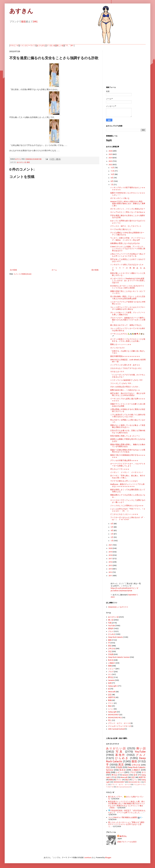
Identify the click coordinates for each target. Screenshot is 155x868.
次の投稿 (13, 270)
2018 (111, 555)
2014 (111, 569)
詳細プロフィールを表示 (127, 842)
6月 (112, 524)
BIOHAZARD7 (114, 715)
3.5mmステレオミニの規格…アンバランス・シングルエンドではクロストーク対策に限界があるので (128, 249)
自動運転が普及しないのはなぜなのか (125, 243)
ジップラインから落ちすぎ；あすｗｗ (125, 365)
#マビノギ (134, 588)
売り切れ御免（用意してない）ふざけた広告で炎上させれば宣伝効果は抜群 (128, 297)
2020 (111, 548)
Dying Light (112, 712)
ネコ (110, 674)
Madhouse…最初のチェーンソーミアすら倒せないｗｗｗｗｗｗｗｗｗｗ (127, 485)
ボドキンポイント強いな (120, 198)
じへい (111, 709)
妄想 (110, 683)
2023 (111, 161)
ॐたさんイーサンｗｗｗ (120, 469)
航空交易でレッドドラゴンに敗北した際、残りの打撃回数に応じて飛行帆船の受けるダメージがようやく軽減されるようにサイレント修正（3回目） (127, 805)
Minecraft (112, 692)
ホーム (54, 270)
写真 (110, 623)
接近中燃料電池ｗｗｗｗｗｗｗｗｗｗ (125, 356)
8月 (112, 181)
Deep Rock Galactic (116, 637)
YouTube (112, 626)
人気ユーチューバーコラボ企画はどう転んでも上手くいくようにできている (128, 255)
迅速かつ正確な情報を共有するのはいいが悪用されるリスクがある (128, 451)
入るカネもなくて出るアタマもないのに (126, 368)
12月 (113, 168)
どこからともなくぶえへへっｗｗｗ (124, 514)
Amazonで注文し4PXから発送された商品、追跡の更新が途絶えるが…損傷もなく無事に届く (128, 203)
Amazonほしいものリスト (118, 607)
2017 (111, 559)
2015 (111, 565)
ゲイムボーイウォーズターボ (120, 726)
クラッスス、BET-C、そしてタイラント (126, 226)
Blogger (108, 857)
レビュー (112, 669)
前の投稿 (95, 270)
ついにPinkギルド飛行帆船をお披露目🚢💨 (125, 817)
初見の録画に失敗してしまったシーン (125, 436)
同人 (110, 720)
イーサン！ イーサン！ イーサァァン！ (127, 472)
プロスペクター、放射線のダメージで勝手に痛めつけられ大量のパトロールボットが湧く (128, 320)
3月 (112, 534)
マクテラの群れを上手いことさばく (124, 481)
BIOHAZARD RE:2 (115, 717)
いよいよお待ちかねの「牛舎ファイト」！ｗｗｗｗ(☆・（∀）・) (128, 510)
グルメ (111, 631)
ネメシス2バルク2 (117, 348)
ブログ (111, 672)
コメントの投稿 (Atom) (22, 274)
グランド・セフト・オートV (119, 723)
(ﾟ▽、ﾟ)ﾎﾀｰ (69, 46)
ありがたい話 (22, 162)
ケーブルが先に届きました (121, 229)
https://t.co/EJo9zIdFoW (120, 588)
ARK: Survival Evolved (116, 729)
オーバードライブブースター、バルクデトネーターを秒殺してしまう (128, 465)
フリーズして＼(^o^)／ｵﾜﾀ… (121, 383)
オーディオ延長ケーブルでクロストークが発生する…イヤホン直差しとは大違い (128, 340)
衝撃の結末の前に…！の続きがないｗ (125, 390)
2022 (111, 164)
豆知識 (111, 654)
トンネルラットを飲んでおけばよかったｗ (127, 264)
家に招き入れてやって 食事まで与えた (126, 325)
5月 (112, 527)
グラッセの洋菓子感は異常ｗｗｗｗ (124, 460)
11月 (113, 171)
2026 (111, 151)
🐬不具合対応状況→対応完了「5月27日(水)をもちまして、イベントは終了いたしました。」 (127, 811)
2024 (111, 158)
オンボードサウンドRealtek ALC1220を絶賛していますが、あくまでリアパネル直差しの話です (128, 281)
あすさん (123, 836)
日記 (110, 651)
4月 (112, 530)
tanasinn (111, 680)
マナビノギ (14, 46)
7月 (112, 185)
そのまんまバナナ (117, 371)
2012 (111, 572)
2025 (111, 154)
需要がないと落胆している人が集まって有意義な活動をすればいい (128, 426)
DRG (35, 22)
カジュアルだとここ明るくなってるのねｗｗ (128, 212)
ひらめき (112, 634)
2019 (111, 552)
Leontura (88, 857)
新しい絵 (60, 46)
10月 (113, 174)
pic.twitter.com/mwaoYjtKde (121, 591)
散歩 (110, 706)
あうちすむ (41, 46)
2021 (111, 545)
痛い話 (111, 620)
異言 (110, 646)
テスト (111, 703)
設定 (110, 695)
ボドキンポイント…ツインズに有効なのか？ (128, 209)
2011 (111, 576)
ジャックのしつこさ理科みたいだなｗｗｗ (127, 505)
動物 (110, 700)
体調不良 (112, 697)
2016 (111, 562)
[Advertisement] (54, 249)
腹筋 (24, 22)
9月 (112, 178)
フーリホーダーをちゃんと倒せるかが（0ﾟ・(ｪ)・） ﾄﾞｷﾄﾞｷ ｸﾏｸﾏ (128, 518)
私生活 (111, 660)
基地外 (111, 628)
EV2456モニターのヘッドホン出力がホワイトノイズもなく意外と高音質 (127, 287)
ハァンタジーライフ (28, 46)
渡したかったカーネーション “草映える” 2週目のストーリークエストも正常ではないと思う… (126, 824)
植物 (110, 666)
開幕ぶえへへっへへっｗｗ (121, 344)
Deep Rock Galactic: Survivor (119, 657)
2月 (112, 537)
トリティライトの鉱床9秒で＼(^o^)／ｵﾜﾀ (126, 380)
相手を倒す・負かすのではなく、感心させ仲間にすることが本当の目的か (128, 394)
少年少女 (112, 648)
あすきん (21, 11)
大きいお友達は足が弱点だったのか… (125, 387)
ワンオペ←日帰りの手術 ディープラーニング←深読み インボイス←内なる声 (128, 239)
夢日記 (111, 677)
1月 (112, 541)
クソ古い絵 (51, 46)
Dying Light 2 (113, 686)
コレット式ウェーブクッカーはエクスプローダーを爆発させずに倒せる (128, 308)
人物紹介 (112, 663)
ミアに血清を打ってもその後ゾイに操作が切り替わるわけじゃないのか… (128, 416)
